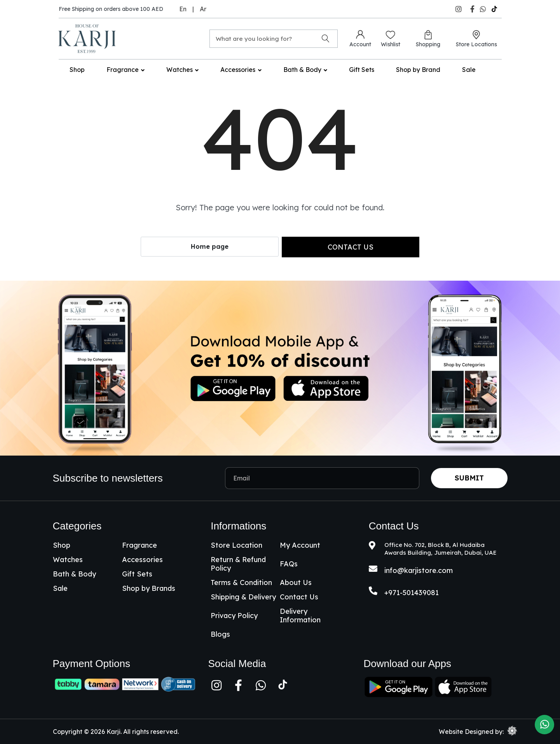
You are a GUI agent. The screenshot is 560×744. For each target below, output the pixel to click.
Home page (210, 246)
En (183, 9)
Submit (469, 478)
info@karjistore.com (419, 570)
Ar (203, 9)
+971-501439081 (412, 593)
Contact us (351, 247)
